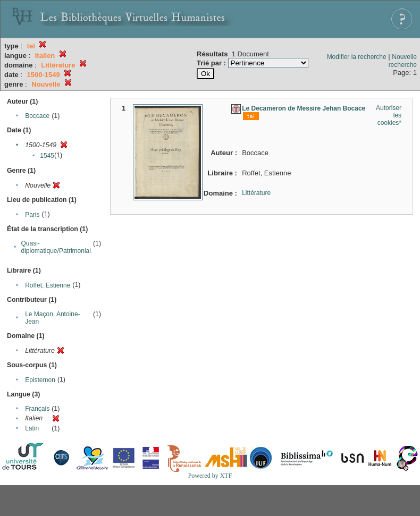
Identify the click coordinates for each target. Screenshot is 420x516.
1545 (47, 156)
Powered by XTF (210, 476)
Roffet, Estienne (48, 285)
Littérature (256, 193)
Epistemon (40, 380)
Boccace (37, 116)
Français (37, 409)
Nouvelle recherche (403, 61)
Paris (32, 215)
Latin (32, 428)
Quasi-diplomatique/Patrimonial (56, 247)
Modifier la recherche (357, 57)
